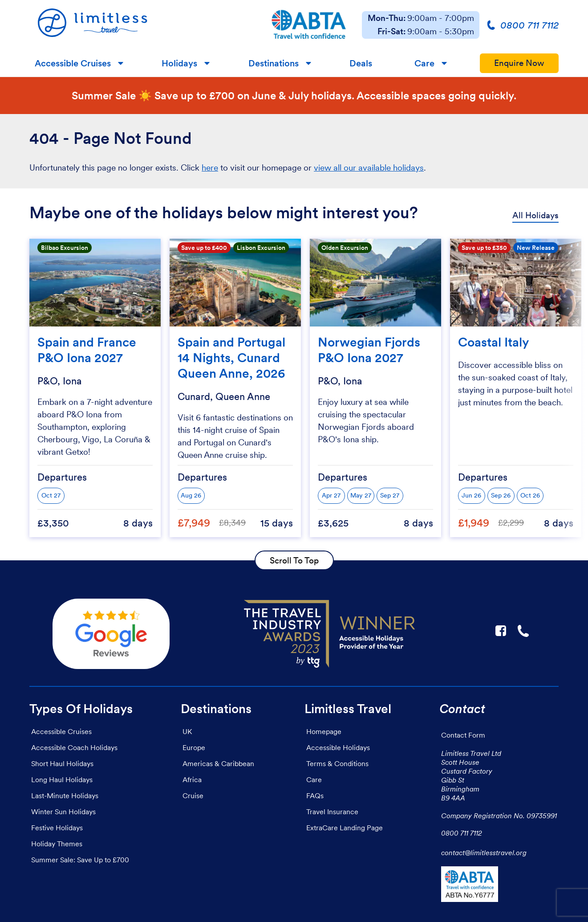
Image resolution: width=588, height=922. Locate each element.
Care (424, 63)
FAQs (315, 796)
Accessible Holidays (338, 747)
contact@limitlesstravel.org (484, 853)
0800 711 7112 (462, 833)
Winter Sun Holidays (63, 812)
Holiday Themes (57, 844)
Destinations (274, 63)
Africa (192, 779)
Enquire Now (519, 63)
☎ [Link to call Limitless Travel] (524, 631)
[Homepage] (142, 25)
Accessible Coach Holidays (74, 747)
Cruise (193, 796)
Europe (194, 747)
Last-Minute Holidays (65, 796)
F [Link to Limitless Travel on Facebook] (501, 631)
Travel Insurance (332, 812)
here (210, 168)
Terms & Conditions (337, 763)
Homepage (324, 731)
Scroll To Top (294, 560)
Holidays (179, 63)
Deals (361, 63)
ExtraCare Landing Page (345, 828)
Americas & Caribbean (218, 763)
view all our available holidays (369, 168)
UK (187, 731)
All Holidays (535, 215)
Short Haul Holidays (62, 763)
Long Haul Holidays (62, 779)
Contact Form (463, 735)
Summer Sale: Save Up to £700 (80, 860)
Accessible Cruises (73, 63)
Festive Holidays (57, 828)
